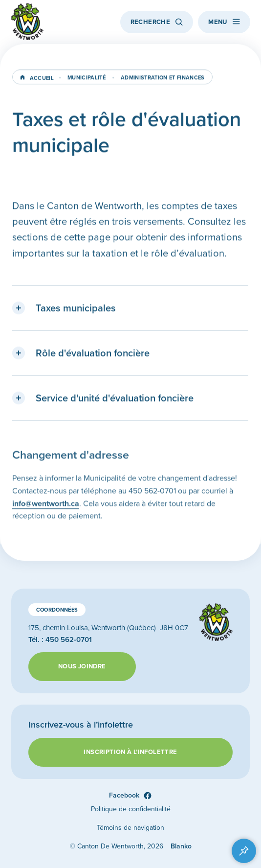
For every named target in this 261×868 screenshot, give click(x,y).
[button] (130, 310)
